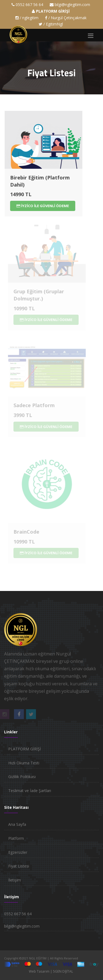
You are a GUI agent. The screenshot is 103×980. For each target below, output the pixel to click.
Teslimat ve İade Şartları (30, 791)
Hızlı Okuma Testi (24, 763)
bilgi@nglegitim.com (72, 5)
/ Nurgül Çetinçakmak (66, 18)
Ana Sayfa (17, 824)
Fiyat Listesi (19, 866)
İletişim (15, 880)
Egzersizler (18, 852)
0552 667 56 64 (29, 5)
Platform (16, 838)
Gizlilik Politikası (22, 777)
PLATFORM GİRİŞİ (25, 749)
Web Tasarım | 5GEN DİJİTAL (51, 971)
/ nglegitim (27, 18)
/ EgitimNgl (51, 24)
